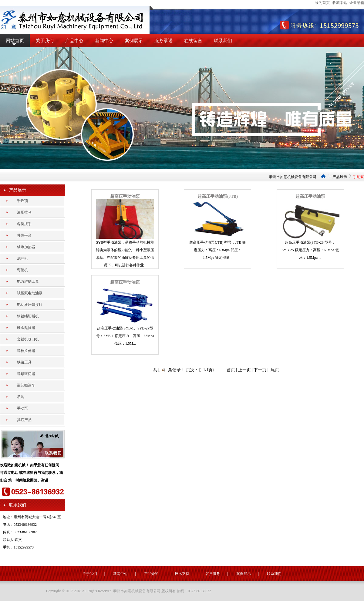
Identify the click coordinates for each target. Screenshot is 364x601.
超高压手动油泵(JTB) (218, 196)
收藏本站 (340, 3)
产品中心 (74, 41)
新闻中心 (104, 41)
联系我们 (223, 41)
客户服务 (213, 574)
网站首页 (15, 41)
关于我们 (45, 41)
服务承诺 (163, 41)
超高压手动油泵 (125, 196)
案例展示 (134, 41)
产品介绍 (151, 574)
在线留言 (193, 41)
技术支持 (182, 574)
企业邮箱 (357, 3)
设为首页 (322, 3)
